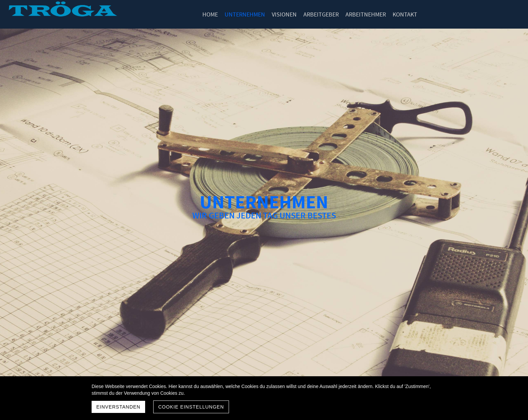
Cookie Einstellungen (191, 407)
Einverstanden (118, 407)
